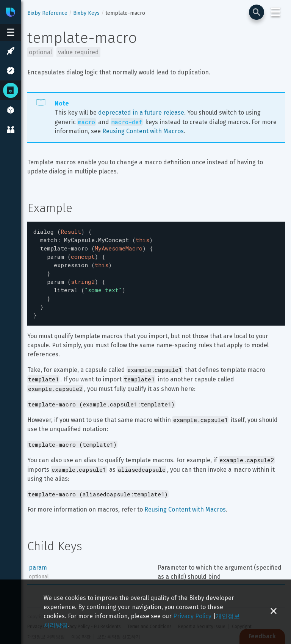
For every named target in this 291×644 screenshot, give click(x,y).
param (38, 559)
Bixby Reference (47, 13)
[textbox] (156, 269)
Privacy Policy (192, 616)
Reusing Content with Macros (143, 131)
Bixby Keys (86, 13)
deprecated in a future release (141, 113)
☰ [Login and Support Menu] (276, 12)
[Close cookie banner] (274, 612)
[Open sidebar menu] (11, 33)
